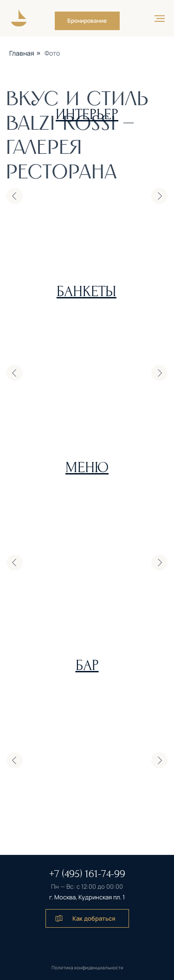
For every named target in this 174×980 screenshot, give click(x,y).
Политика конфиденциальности (87, 967)
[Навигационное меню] (160, 19)
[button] (87, 21)
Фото (52, 53)
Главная (22, 53)
